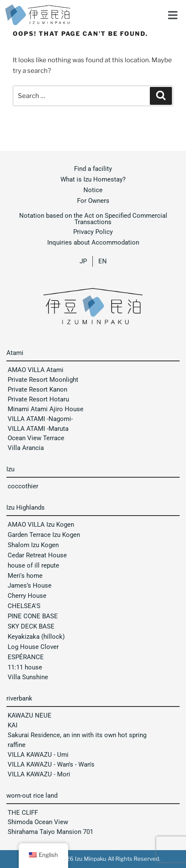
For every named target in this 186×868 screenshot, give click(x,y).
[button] (173, 13)
